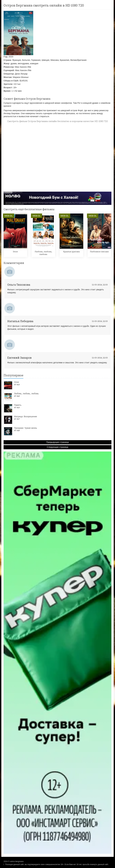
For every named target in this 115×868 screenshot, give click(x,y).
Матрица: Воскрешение (26, 416)
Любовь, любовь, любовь (43, 253)
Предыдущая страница (57, 442)
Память (18, 405)
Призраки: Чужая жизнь (26, 428)
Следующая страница (58, 447)
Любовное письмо (99, 252)
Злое (15, 252)
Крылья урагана (71, 252)
